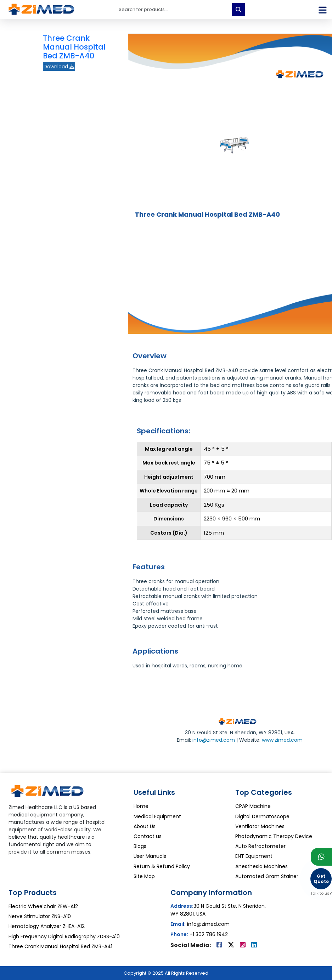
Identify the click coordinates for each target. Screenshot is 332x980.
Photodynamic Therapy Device (274, 836)
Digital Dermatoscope (262, 816)
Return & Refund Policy (162, 866)
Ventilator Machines (260, 826)
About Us (145, 826)
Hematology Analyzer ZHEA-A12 (47, 926)
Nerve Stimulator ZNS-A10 (40, 916)
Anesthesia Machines (261, 866)
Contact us (148, 836)
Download (59, 67)
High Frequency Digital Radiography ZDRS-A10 (64, 936)
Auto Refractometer (260, 846)
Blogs (140, 846)
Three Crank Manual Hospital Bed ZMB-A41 (60, 946)
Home (141, 806)
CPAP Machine (253, 806)
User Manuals (150, 856)
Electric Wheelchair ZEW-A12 (43, 906)
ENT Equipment (254, 856)
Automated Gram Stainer (267, 876)
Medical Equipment (157, 816)
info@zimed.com (214, 740)
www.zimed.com (282, 740)
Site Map (144, 876)
